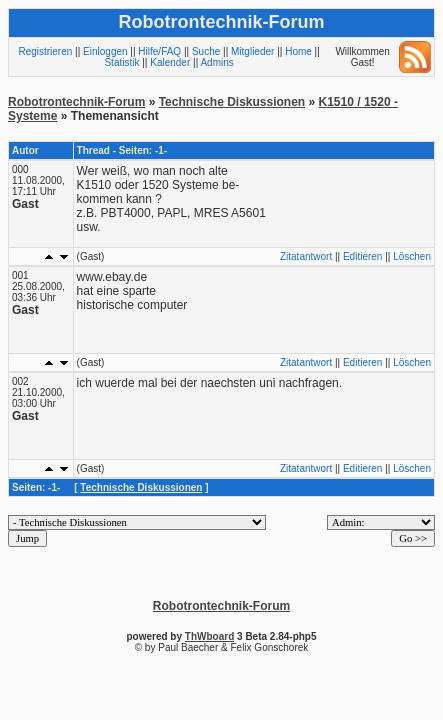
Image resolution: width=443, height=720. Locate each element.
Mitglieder (252, 51)
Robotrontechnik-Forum (76, 102)
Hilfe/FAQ (159, 51)
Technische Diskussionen (232, 102)
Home (298, 51)
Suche (206, 51)
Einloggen (105, 51)
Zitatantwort (306, 256)
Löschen (412, 256)
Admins (216, 62)
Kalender (170, 62)
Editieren (362, 256)
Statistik (121, 62)
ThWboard (209, 636)
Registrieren (45, 51)
